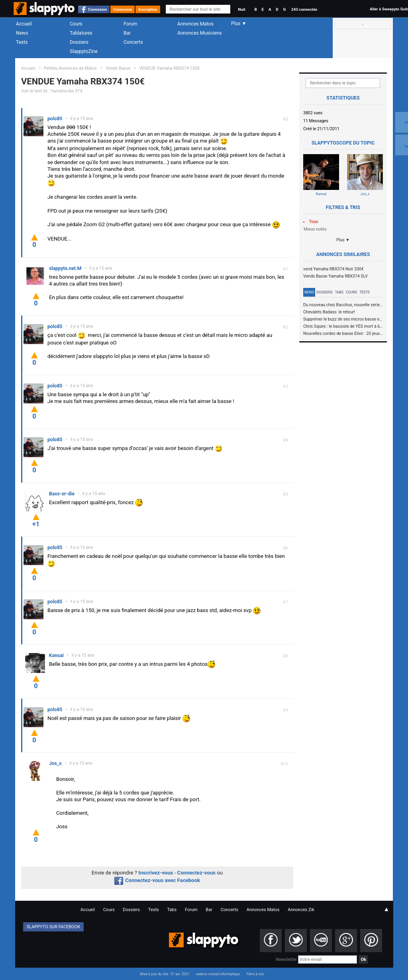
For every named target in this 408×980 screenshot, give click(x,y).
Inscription (148, 9)
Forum (130, 24)
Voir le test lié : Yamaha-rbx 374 (52, 91)
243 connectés (304, 9)
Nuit (241, 9)
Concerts (133, 42)
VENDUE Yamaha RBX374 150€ (169, 68)
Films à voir (255, 974)
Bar (127, 33)
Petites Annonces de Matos (70, 68)
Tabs (339, 292)
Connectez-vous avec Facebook (157, 880)
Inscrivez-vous (156, 873)
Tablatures (81, 33)
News (22, 33)
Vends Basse (118, 68)
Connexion (97, 9)
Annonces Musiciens (200, 33)
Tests (22, 42)
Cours (76, 24)
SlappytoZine (84, 51)
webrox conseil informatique (218, 974)
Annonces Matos (195, 24)
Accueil (24, 24)
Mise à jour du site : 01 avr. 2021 (165, 974)
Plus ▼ (343, 240)
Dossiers (79, 42)
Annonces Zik (301, 910)
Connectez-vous (197, 873)
